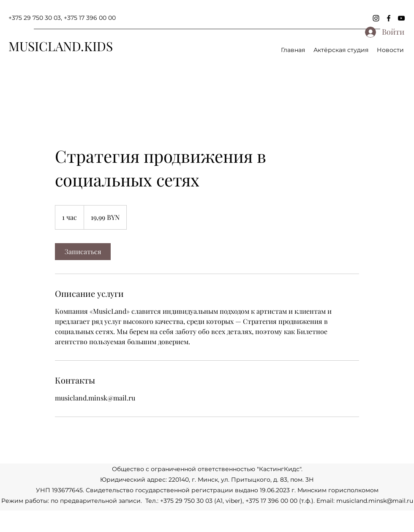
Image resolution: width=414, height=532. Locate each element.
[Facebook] (389, 18)
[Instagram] (376, 18)
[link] (83, 252)
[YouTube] (401, 18)
